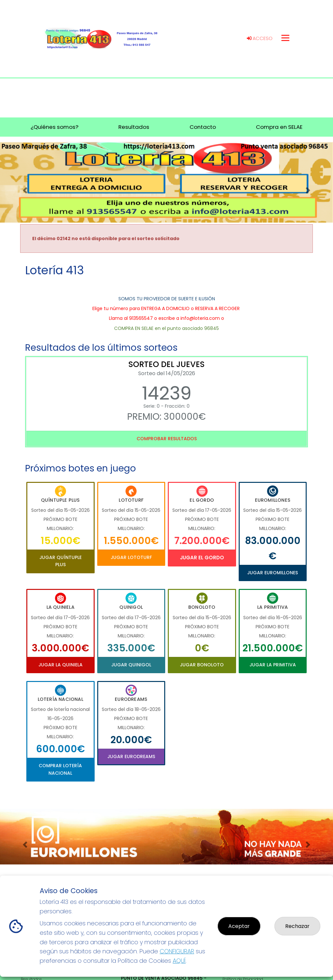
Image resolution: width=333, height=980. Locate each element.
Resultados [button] (134, 127)
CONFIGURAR (177, 951)
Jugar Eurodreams (131, 756)
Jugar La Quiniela (60, 665)
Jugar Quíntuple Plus (60, 561)
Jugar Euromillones (273, 573)
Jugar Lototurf (131, 557)
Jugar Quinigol (131, 665)
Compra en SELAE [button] (279, 127)
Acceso (260, 38)
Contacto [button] (203, 127)
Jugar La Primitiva (273, 665)
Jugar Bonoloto (202, 665)
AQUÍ (179, 961)
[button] (25, 190)
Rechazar (297, 926)
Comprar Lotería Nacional (60, 769)
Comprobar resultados (167, 439)
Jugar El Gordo (202, 558)
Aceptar (239, 926)
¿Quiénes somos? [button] (54, 127)
